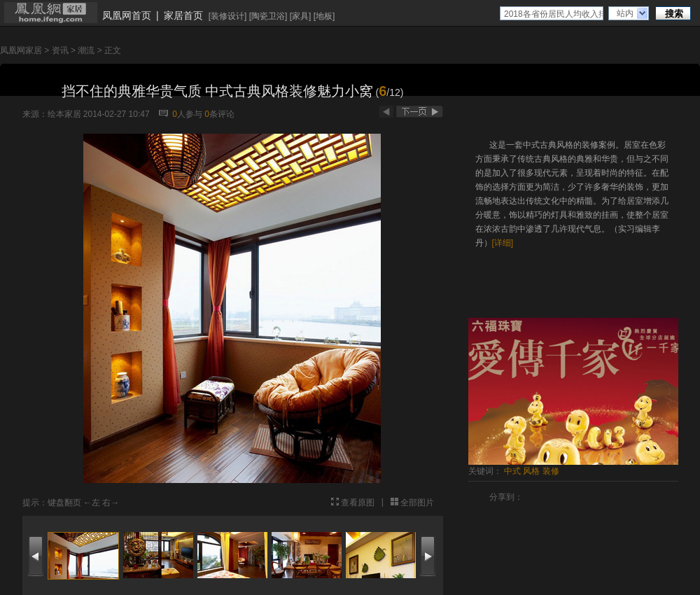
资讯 (60, 50)
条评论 (219, 114)
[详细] (503, 243)
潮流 (86, 50)
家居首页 (183, 15)
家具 (300, 16)
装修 (551, 471)
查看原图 (358, 503)
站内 (625, 13)
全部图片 (417, 503)
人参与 (187, 114)
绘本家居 (64, 114)
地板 (324, 16)
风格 (531, 471)
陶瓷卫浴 (268, 16)
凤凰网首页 (127, 15)
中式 (512, 471)
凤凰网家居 (21, 50)
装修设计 (227, 16)
